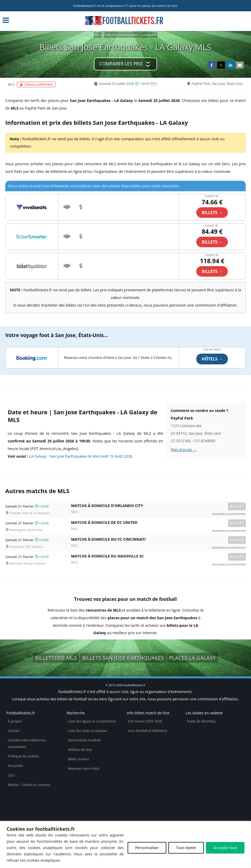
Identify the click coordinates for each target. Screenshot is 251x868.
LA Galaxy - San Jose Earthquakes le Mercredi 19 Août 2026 (81, 456)
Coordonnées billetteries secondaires (27, 743)
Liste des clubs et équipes (88, 731)
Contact (14, 731)
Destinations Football (84, 740)
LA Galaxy (149, 35)
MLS (98, 35)
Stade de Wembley (201, 721)
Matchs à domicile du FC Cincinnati (158, 540)
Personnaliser (147, 848)
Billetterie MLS (56, 658)
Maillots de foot (80, 750)
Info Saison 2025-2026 (145, 721)
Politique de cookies (23, 756)
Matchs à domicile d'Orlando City (158, 507)
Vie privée (16, 766)
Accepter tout (225, 848)
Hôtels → (212, 359)
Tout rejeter (186, 848)
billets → (212, 213)
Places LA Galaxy (193, 658)
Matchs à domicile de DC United (158, 523)
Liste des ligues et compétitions (92, 721)
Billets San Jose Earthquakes (123, 658)
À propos (15, 721)
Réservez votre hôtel (84, 769)
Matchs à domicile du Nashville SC (158, 557)
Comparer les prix (121, 64)
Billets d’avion (78, 759)
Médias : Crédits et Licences (29, 785)
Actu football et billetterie (148, 731)
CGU (11, 775)
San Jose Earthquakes (122, 35)
